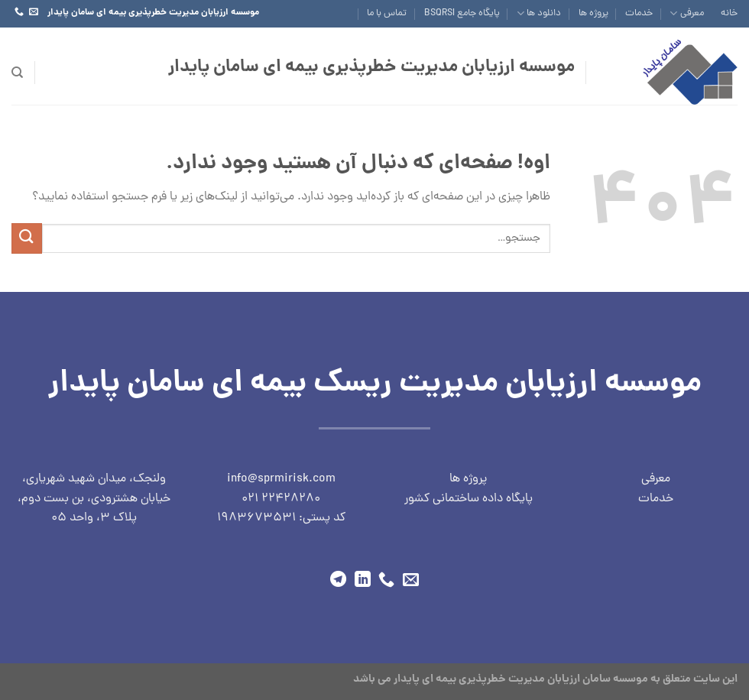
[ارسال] (27, 238)
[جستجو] (17, 73)
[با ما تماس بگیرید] (19, 12)
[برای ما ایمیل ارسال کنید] (34, 12)
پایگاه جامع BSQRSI (462, 13)
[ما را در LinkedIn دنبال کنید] (363, 580)
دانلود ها (539, 14)
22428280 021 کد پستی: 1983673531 (281, 509)
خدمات (639, 13)
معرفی (686, 14)
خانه (729, 13)
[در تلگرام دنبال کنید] (338, 580)
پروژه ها (593, 13)
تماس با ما (387, 13)
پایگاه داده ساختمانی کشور (469, 499)
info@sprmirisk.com (281, 479)
